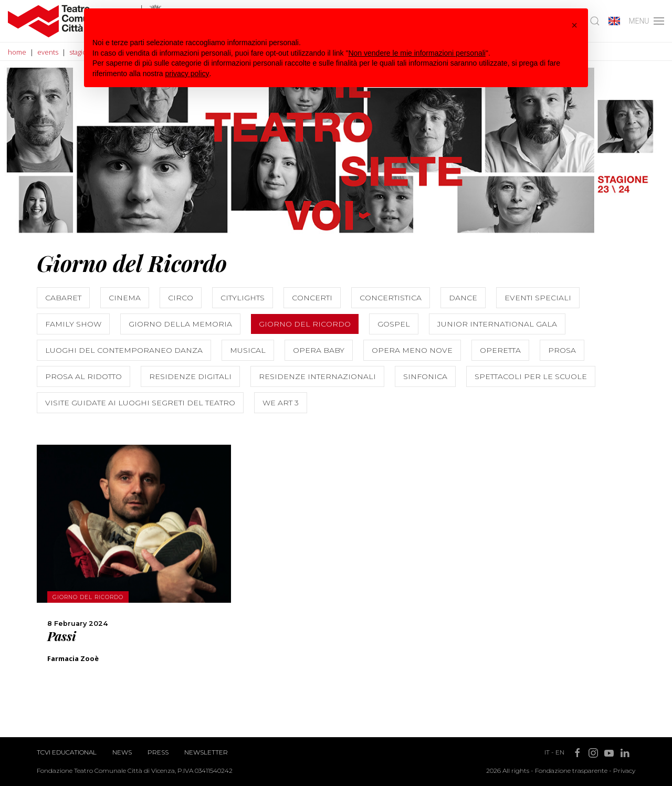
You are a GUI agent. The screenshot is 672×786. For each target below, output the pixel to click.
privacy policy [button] (187, 74)
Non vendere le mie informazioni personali (417, 53)
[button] (574, 25)
